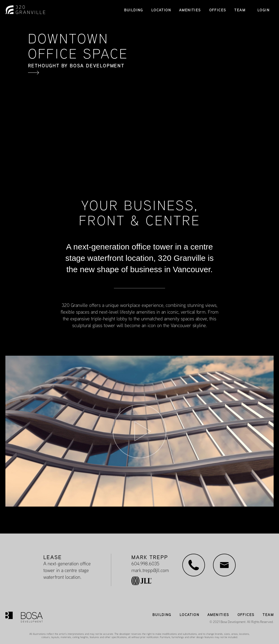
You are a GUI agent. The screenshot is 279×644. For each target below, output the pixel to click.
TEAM (240, 10)
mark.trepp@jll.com (150, 570)
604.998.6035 (145, 563)
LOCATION (161, 10)
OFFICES (218, 10)
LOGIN (264, 10)
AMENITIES (190, 10)
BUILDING (134, 10)
